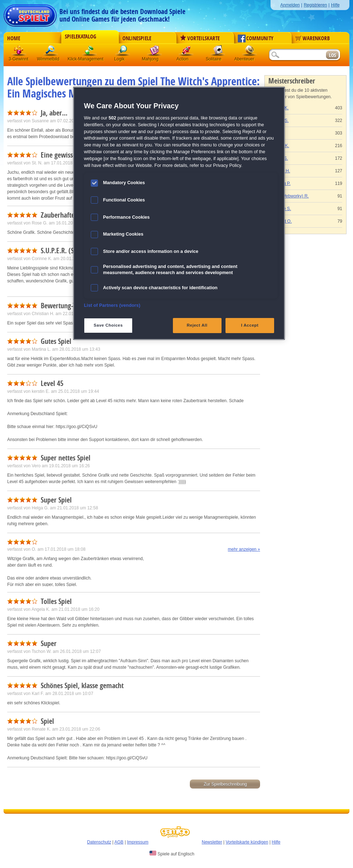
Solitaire (218, 52)
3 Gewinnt (19, 52)
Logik (123, 52)
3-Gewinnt (19, 59)
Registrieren (315, 5)
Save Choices (108, 325)
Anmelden (290, 5)
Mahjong (155, 52)
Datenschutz (99, 842)
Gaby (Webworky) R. (289, 196)
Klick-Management (90, 52)
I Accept (250, 325)
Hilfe (335, 5)
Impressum (138, 842)
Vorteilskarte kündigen (247, 842)
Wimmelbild (51, 52)
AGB (119, 842)
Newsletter (212, 842)
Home (14, 38)
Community (256, 38)
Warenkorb (313, 38)
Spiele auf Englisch (172, 854)
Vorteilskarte (200, 38)
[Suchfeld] (297, 55)
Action (186, 52)
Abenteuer (250, 52)
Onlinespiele (137, 38)
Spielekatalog (81, 37)
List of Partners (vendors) (112, 305)
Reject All (197, 325)
